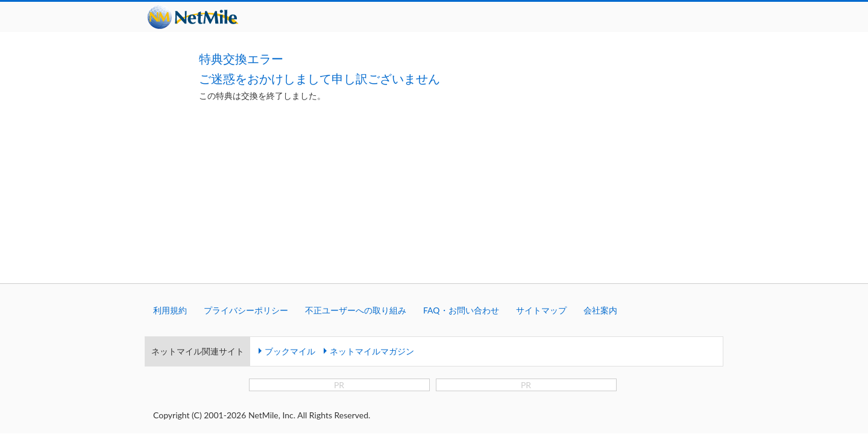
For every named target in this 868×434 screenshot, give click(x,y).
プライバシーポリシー (246, 189)
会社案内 (600, 189)
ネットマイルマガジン (372, 230)
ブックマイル (290, 230)
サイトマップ (541, 189)
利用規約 (170, 189)
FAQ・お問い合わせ (461, 189)
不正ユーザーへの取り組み (356, 189)
